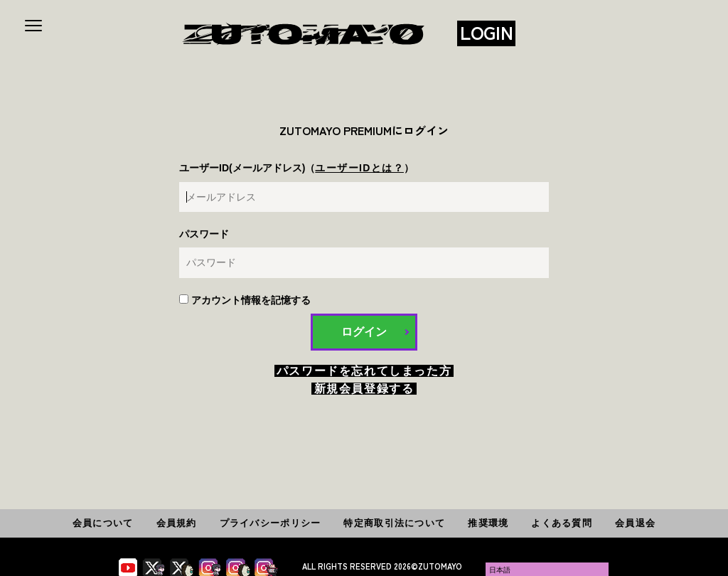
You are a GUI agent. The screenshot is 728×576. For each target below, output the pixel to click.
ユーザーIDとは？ (359, 168)
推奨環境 (488, 523)
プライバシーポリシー (271, 523)
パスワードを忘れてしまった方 (364, 371)
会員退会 (635, 523)
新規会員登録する (364, 389)
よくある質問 (562, 523)
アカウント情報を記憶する (245, 300)
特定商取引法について (394, 523)
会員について (103, 523)
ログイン (364, 332)
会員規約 (177, 523)
